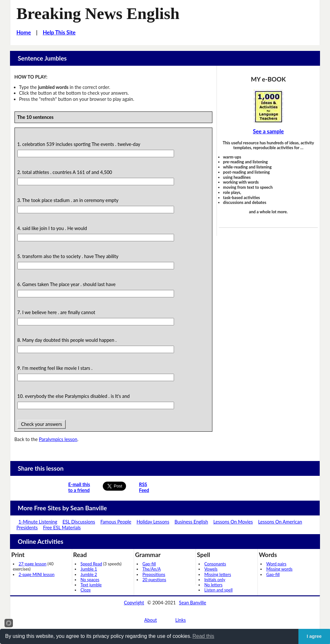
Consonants (215, 564)
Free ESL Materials (62, 528)
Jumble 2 (89, 574)
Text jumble (91, 585)
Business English (191, 522)
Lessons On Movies (233, 522)
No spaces (90, 580)
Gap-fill (149, 564)
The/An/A (152, 569)
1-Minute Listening (38, 522)
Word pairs (276, 564)
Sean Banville (192, 603)
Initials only (215, 580)
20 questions (154, 580)
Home (24, 33)
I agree (314, 636)
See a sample (268, 131)
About (150, 620)
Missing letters (218, 574)
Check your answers (42, 424)
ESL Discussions (79, 522)
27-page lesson (33, 564)
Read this (203, 636)
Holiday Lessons (153, 522)
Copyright (134, 603)
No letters (213, 585)
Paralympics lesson (58, 439)
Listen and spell (218, 590)
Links (181, 620)
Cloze (86, 590)
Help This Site (59, 33)
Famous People (116, 522)
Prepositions (154, 574)
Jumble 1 (89, 569)
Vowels (211, 569)
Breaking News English (98, 14)
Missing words (279, 569)
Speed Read (91, 564)
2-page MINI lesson (37, 574)
